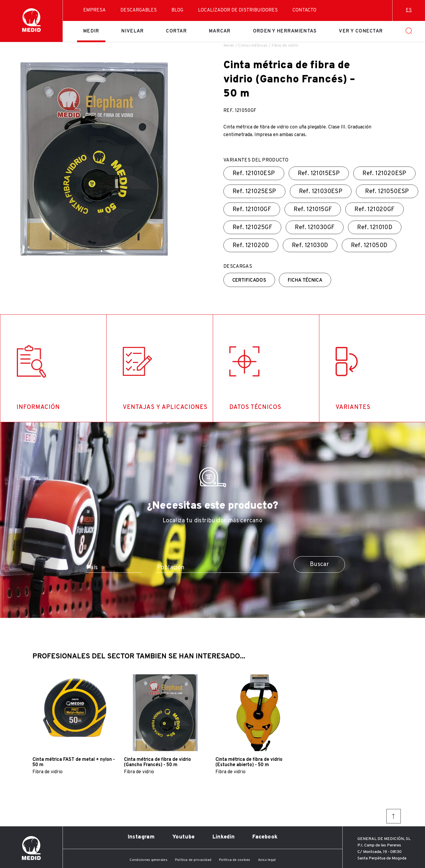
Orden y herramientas (285, 31)
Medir (91, 31)
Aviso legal (267, 860)
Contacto (304, 10)
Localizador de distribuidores (238, 10)
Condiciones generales (148, 860)
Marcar (220, 31)
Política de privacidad (193, 860)
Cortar (176, 31)
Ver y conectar (361, 31)
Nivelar (133, 31)
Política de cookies (235, 860)
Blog (177, 10)
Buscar (319, 564)
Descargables (139, 10)
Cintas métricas (253, 46)
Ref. (254, 174)
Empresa (94, 10)
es (409, 10)
